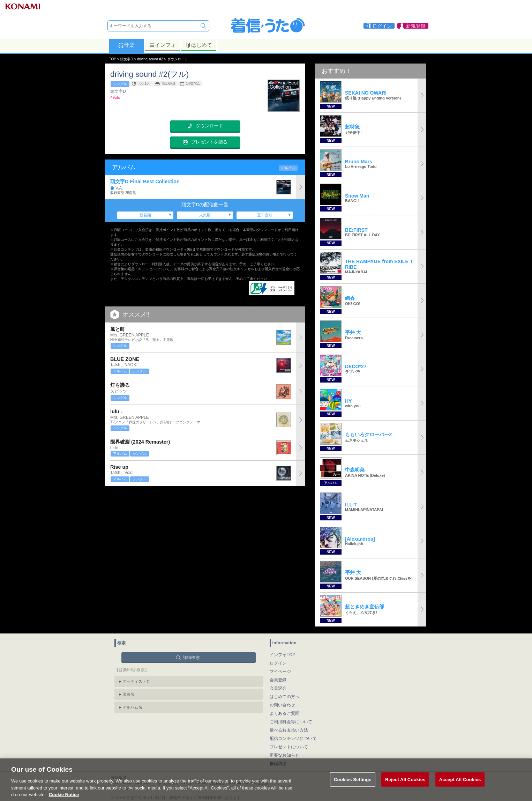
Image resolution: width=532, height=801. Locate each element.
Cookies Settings (353, 786)
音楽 (126, 45)
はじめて (199, 45)
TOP (113, 59)
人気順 (205, 215)
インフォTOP (283, 655)
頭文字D (126, 59)
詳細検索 (191, 658)
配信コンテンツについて (293, 739)
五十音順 (265, 215)
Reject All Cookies (405, 786)
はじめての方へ (285, 697)
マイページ (280, 672)
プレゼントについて (289, 747)
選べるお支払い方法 (289, 730)
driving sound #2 (150, 59)
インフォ (162, 45)
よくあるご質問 (285, 713)
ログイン (278, 663)
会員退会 (278, 688)
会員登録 (278, 680)
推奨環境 (278, 764)
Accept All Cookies (460, 786)
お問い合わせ (283, 705)
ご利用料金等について (291, 722)
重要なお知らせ (285, 755)
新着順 (145, 215)
